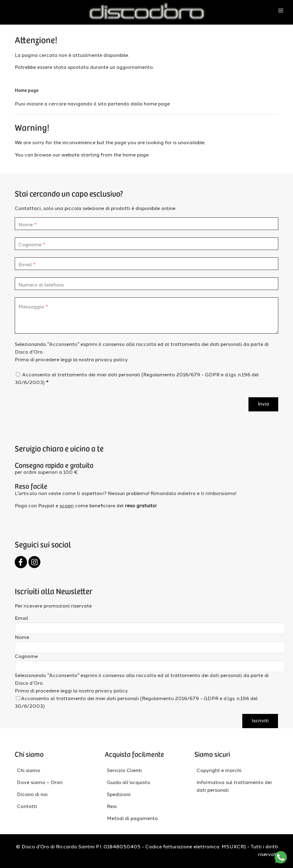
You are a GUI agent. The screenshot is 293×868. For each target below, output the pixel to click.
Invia (263, 404)
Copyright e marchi (219, 771)
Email (21, 619)
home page (157, 104)
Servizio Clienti (124, 771)
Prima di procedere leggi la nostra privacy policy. (72, 360)
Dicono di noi (32, 795)
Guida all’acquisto (129, 783)
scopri (67, 506)
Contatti (27, 807)
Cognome (26, 657)
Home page (27, 90)
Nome (22, 638)
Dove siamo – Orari (40, 783)
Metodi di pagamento (132, 819)
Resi (112, 807)
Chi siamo (29, 771)
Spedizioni (119, 795)
